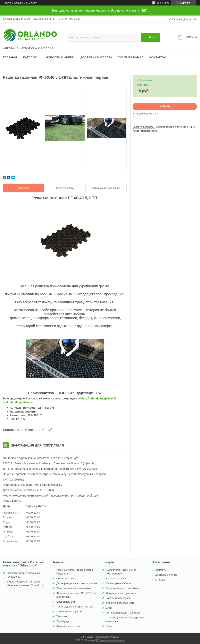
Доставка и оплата (96, 57)
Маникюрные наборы (118, 583)
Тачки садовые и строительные (75, 607)
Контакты (157, 57)
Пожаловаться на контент (111, 640)
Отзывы (160, 580)
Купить (165, 106)
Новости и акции (60, 57)
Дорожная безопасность (120, 603)
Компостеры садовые (69, 611)
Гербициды (63, 621)
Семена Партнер (66, 578)
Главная (10, 57)
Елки (109, 608)
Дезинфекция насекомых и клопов (77, 583)
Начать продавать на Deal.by (21, 3)
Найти (151, 37)
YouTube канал (131, 57)
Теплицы (62, 616)
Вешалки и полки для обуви (122, 588)
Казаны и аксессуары (118, 598)
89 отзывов (163, 3)
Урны (109, 626)
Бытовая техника (116, 578)
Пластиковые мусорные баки (74, 588)
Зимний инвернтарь (68, 626)
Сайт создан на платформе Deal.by (100, 637)
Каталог (30, 57)
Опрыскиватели (66, 602)
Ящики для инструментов (121, 593)
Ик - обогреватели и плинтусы (124, 613)
